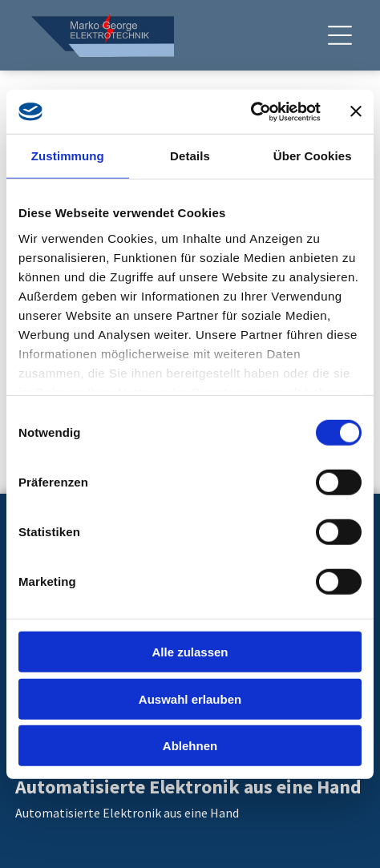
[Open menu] (340, 35)
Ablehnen (190, 746)
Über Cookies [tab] (313, 156)
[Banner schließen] (356, 111)
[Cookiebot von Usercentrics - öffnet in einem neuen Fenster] (251, 111)
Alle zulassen (190, 652)
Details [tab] (190, 156)
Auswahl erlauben (190, 698)
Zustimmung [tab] (68, 156)
